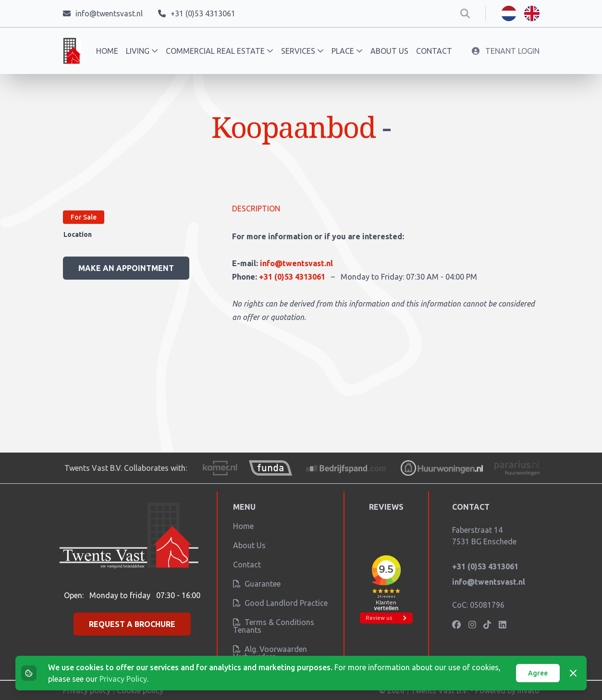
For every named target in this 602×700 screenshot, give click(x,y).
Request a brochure (132, 624)
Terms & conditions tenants (274, 626)
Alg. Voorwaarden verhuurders (270, 653)
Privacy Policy (123, 679)
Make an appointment (126, 268)
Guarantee (257, 584)
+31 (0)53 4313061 (293, 277)
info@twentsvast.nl (296, 263)
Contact (434, 51)
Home (107, 51)
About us (389, 51)
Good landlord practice (280, 603)
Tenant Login (506, 51)
